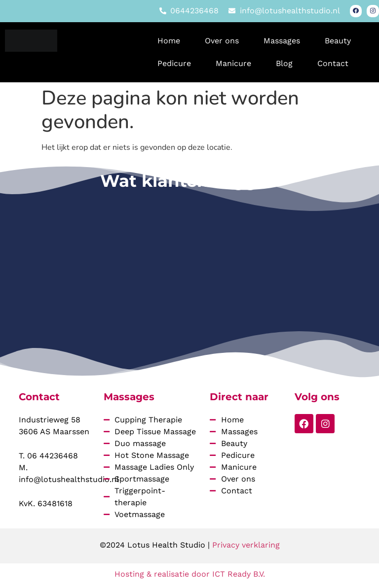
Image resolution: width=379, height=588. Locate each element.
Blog (284, 64)
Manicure (233, 64)
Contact (333, 64)
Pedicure (174, 64)
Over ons (222, 41)
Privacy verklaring (246, 546)
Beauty (338, 41)
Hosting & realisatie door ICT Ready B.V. (190, 574)
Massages (282, 41)
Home (169, 41)
